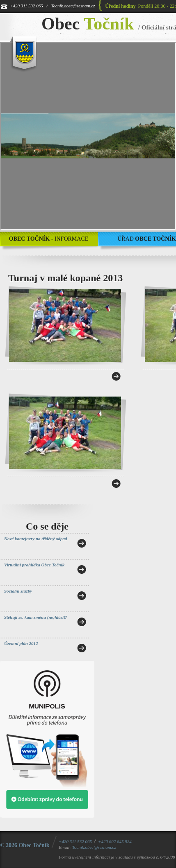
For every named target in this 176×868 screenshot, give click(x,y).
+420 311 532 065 (26, 6)
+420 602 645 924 (115, 841)
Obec (88, 24)
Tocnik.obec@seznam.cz (73, 6)
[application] (88, 136)
